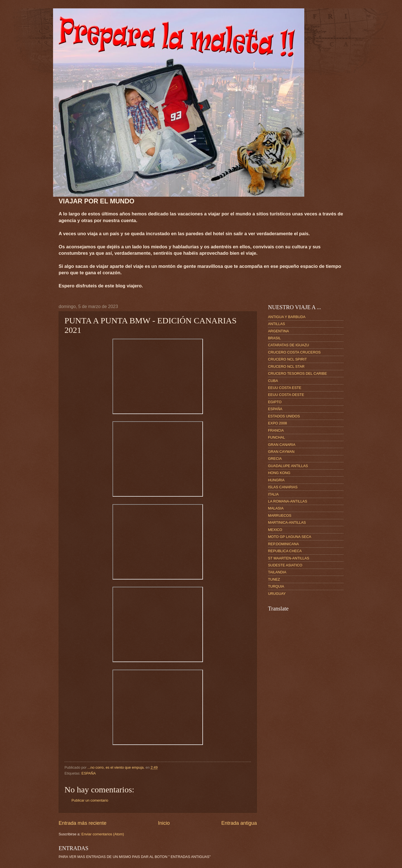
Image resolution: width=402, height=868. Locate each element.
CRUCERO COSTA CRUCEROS (294, 352)
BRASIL (274, 338)
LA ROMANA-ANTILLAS (288, 501)
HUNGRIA (276, 480)
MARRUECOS (280, 515)
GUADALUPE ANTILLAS (288, 466)
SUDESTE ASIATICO (285, 565)
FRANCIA (276, 430)
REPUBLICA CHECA (285, 551)
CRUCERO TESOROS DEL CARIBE (297, 373)
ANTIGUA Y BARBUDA (287, 317)
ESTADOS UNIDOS (284, 416)
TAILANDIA (277, 572)
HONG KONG (279, 473)
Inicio (164, 823)
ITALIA (273, 494)
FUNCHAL (277, 437)
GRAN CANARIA (282, 445)
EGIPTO (275, 402)
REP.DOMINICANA (283, 544)
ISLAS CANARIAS (283, 487)
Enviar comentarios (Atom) (103, 834)
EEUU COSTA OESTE (286, 395)
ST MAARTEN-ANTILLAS (289, 558)
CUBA (273, 381)
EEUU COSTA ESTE (285, 388)
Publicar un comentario (90, 800)
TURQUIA (276, 586)
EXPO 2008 (277, 423)
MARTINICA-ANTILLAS (287, 522)
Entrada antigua (239, 823)
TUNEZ (274, 579)
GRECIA (275, 459)
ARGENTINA (278, 331)
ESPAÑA (89, 773)
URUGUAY (277, 594)
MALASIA (276, 508)
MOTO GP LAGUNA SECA (290, 537)
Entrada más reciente (82, 823)
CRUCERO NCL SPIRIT (287, 359)
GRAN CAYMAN (281, 452)
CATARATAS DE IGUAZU (289, 345)
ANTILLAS (277, 324)
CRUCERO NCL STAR (286, 366)
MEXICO (275, 530)
